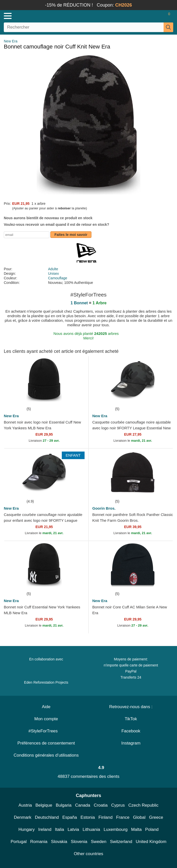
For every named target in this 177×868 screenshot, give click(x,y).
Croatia (101, 805)
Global (139, 817)
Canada (83, 805)
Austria (25, 805)
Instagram (131, 743)
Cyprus (118, 805)
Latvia (73, 829)
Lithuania (91, 829)
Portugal (19, 842)
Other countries (88, 854)
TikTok (131, 719)
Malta (136, 829)
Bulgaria (64, 805)
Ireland (45, 829)
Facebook (131, 731)
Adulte (53, 269)
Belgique (44, 805)
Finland (106, 817)
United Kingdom (151, 842)
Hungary (27, 829)
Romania (39, 842)
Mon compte (46, 719)
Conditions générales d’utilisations (46, 755)
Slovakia (59, 842)
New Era (11, 41)
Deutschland (47, 817)
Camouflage (58, 278)
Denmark (23, 817)
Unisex (54, 274)
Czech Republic (143, 805)
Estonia (88, 817)
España (70, 817)
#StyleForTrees (46, 731)
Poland (152, 829)
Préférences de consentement (46, 743)
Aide (46, 707)
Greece (156, 817)
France (123, 817)
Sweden (99, 842)
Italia (60, 829)
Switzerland (121, 842)
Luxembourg (116, 829)
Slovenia (79, 842)
